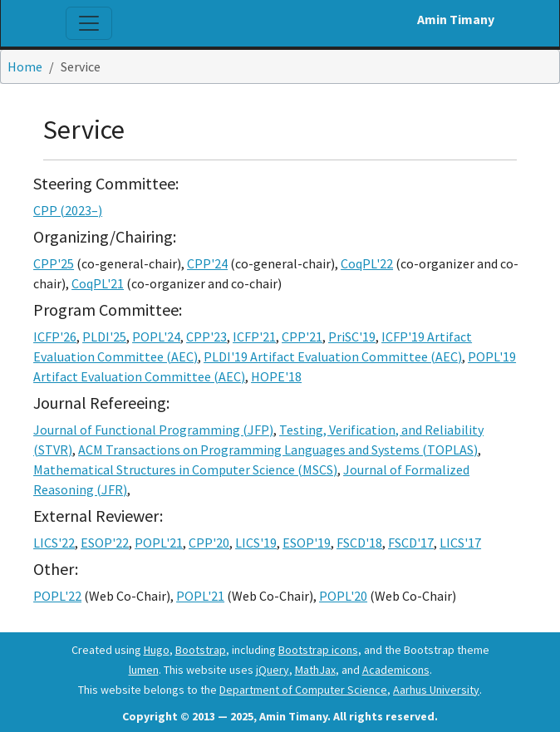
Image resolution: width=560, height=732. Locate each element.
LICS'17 (460, 543)
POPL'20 (343, 596)
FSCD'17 (411, 543)
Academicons (396, 670)
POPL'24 (156, 337)
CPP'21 (302, 337)
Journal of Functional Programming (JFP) (153, 430)
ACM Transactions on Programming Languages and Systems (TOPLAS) (278, 450)
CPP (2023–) (68, 210)
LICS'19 (256, 543)
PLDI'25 (104, 337)
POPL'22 (57, 596)
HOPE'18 (276, 376)
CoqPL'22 (367, 263)
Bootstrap (201, 650)
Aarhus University (436, 690)
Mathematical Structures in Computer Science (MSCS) (185, 469)
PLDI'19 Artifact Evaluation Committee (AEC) (333, 356)
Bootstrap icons (318, 650)
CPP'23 (206, 337)
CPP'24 (207, 263)
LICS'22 (54, 543)
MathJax (315, 670)
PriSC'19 (352, 337)
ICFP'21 (254, 337)
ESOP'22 (105, 543)
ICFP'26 (55, 337)
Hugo (157, 650)
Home (25, 66)
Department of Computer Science (303, 690)
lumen (144, 670)
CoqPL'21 (98, 283)
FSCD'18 (359, 543)
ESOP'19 (307, 543)
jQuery (273, 670)
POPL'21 (159, 543)
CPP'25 (54, 263)
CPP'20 (209, 543)
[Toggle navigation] (89, 23)
